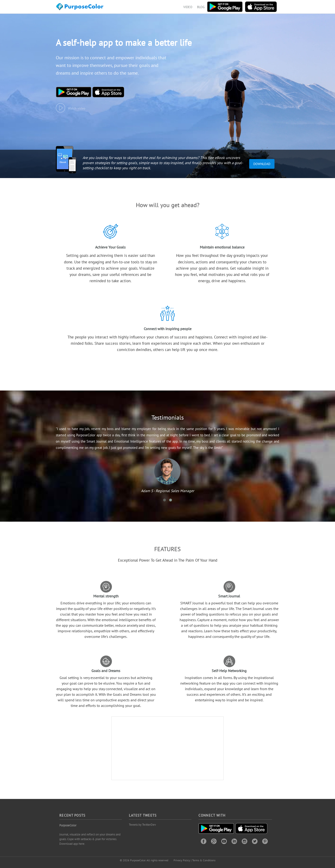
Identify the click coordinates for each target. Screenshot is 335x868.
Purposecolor (81, 8)
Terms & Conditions (204, 860)
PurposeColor (68, 825)
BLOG (201, 7)
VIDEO (188, 7)
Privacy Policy (182, 860)
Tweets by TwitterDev (142, 825)
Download (262, 164)
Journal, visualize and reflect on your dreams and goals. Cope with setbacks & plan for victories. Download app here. (90, 839)
